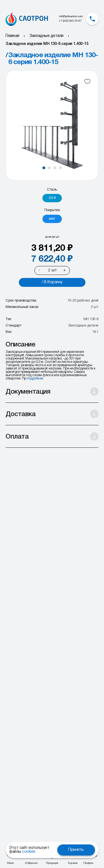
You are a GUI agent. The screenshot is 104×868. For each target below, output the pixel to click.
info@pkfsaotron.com (71, 17)
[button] (44, 168)
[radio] (52, 198)
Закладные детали (46, 36)
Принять (76, 850)
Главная (12, 36)
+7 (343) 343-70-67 (70, 21)
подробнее (35, 379)
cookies (29, 852)
